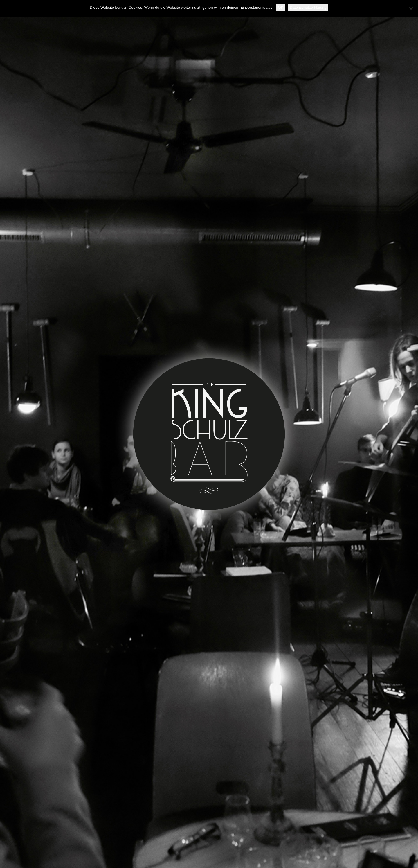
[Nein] (411, 8)
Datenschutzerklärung (308, 7)
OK (281, 7)
